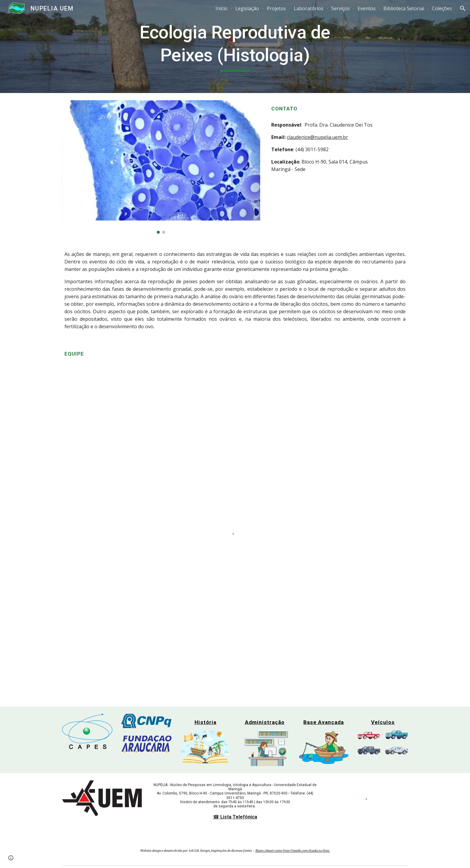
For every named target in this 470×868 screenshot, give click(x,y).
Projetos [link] (276, 8)
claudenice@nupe (306, 137)
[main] (235, 46)
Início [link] (222, 8)
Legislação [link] (247, 8)
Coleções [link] (442, 8)
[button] (463, 8)
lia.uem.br (337, 137)
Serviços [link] (341, 8)
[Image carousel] (161, 167)
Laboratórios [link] (309, 8)
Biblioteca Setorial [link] (404, 8)
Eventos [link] (367, 8)
